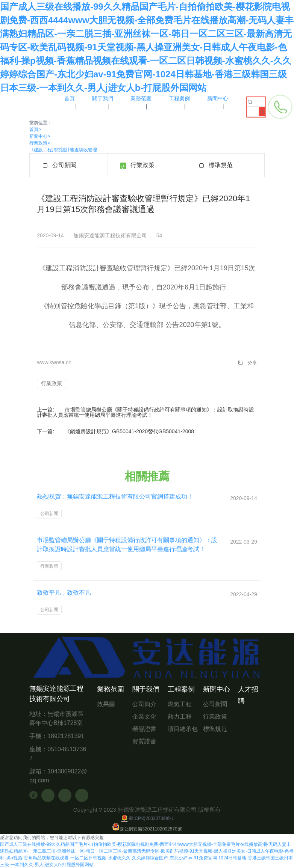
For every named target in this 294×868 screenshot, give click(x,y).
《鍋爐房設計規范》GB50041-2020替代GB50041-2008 (129, 431)
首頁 (35, 130)
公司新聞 (64, 165)
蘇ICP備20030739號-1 (147, 818)
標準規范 (221, 165)
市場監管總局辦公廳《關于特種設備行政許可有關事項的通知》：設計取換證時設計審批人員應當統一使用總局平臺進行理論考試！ (145, 412)
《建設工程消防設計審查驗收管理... (65, 150)
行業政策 (40, 143)
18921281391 (66, 736)
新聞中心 (40, 136)
